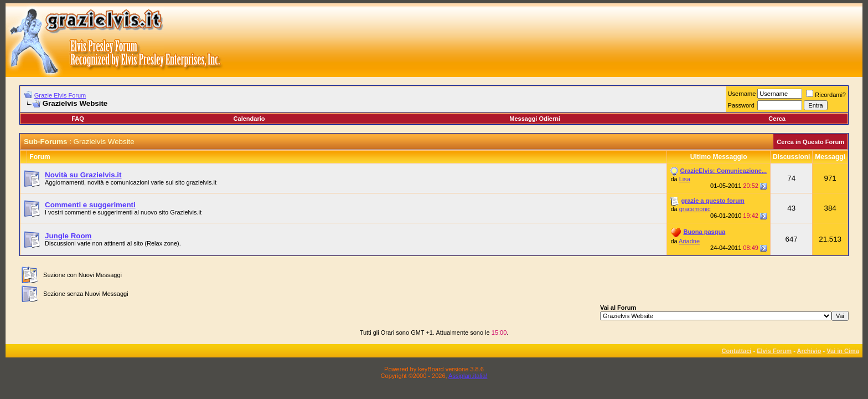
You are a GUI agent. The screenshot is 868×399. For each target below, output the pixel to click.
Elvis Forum (774, 351)
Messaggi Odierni (535, 119)
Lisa (685, 179)
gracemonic (695, 209)
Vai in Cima (843, 351)
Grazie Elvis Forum (60, 95)
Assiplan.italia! (468, 376)
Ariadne (689, 241)
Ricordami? (826, 95)
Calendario (249, 119)
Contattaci (737, 351)
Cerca (777, 119)
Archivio (809, 351)
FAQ (78, 119)
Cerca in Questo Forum (810, 142)
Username (742, 94)
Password (741, 105)
